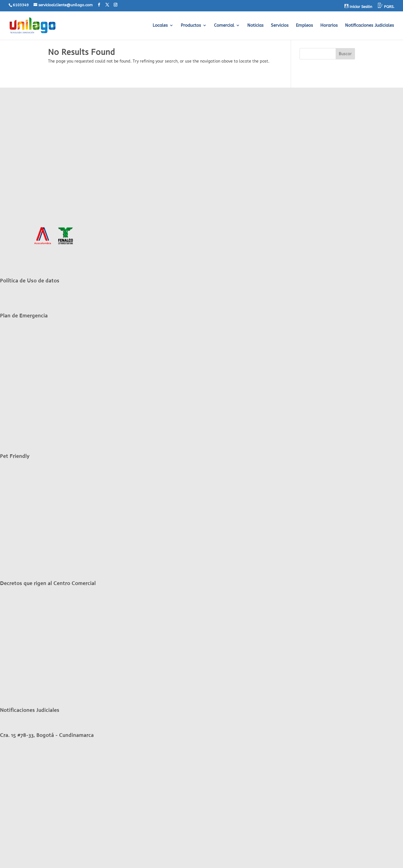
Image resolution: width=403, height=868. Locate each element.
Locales (160, 26)
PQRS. (386, 6)
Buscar (345, 54)
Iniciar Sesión (358, 6)
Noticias (255, 26)
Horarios (329, 26)
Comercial (224, 26)
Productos (191, 26)
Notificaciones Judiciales (369, 26)
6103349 (21, 5)
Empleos (304, 26)
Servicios (280, 26)
